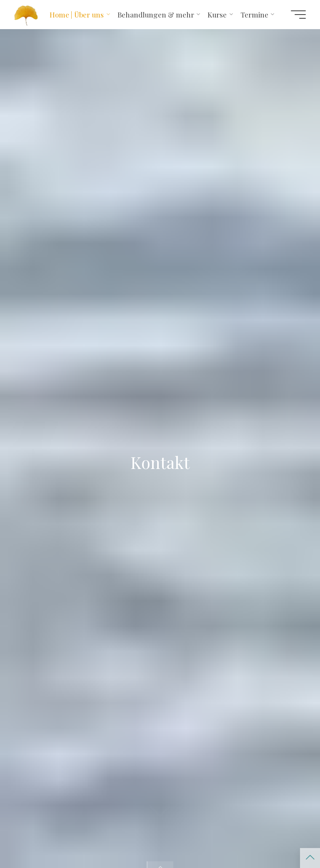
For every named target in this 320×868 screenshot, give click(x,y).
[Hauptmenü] (298, 15)
